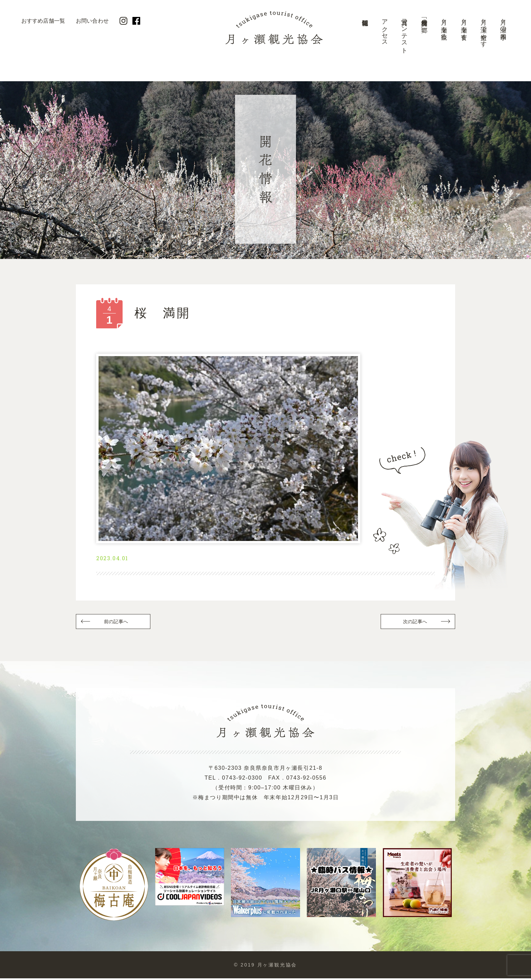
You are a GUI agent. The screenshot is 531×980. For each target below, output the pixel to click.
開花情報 (365, 36)
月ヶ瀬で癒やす (484, 30)
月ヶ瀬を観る (444, 26)
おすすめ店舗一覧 (43, 21)
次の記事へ (415, 623)
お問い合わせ (92, 21)
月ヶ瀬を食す (464, 26)
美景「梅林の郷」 (424, 19)
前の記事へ (116, 623)
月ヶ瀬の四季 (503, 23)
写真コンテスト (404, 33)
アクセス (385, 29)
